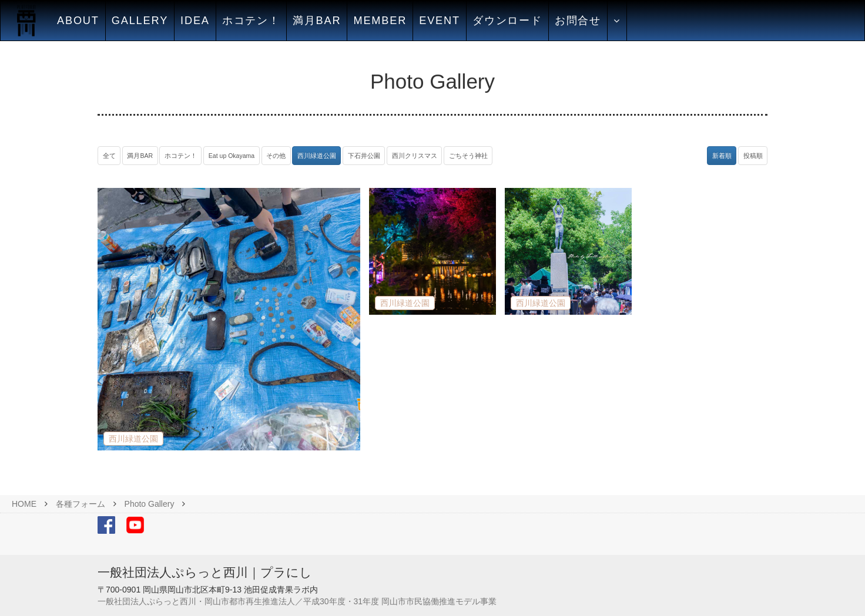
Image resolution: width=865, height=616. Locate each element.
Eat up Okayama (232, 156)
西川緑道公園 (317, 156)
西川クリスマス (415, 156)
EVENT (440, 21)
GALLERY (140, 21)
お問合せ (578, 21)
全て (109, 156)
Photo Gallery (150, 504)
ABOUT (78, 21)
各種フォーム (81, 504)
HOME (24, 504)
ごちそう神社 (468, 156)
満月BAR (317, 21)
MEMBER (380, 21)
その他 (276, 156)
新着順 (722, 156)
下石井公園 (364, 156)
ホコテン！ (251, 21)
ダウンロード (507, 21)
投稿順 (753, 156)
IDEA (195, 21)
